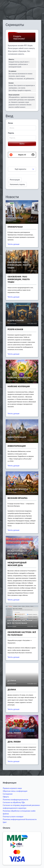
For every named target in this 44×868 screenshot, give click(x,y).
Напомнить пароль (17, 184)
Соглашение (8, 794)
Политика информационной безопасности (20, 819)
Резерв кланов (15, 329)
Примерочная (15, 227)
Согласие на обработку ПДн (14, 802)
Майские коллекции (19, 386)
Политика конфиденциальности (15, 800)
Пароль (11, 133)
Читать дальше (14, 244)
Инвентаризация (17, 437)
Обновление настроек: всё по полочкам (22, 634)
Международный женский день (17, 564)
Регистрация (15, 180)
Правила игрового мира (12, 788)
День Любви (14, 742)
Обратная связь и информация (15, 791)
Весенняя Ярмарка (18, 498)
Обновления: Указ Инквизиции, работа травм (19, 279)
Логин (10, 123)
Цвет (5, 822)
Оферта (6, 797)
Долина (12, 690)
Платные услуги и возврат (13, 817)
